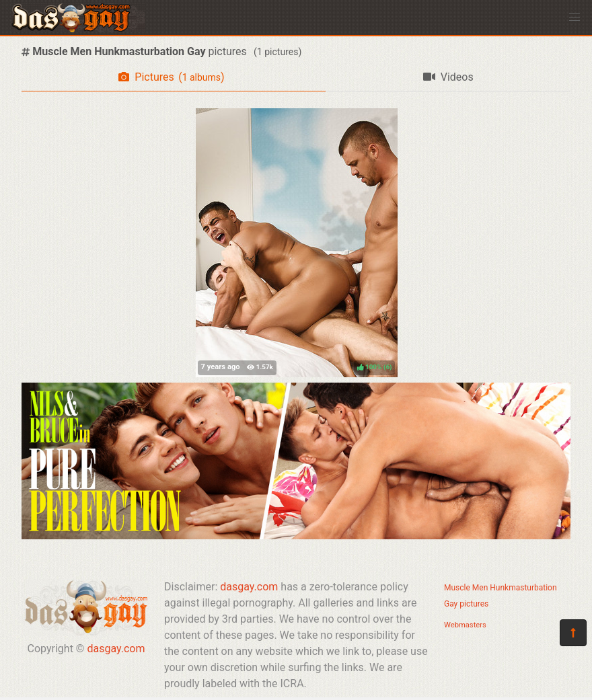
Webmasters (465, 625)
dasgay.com (116, 649)
